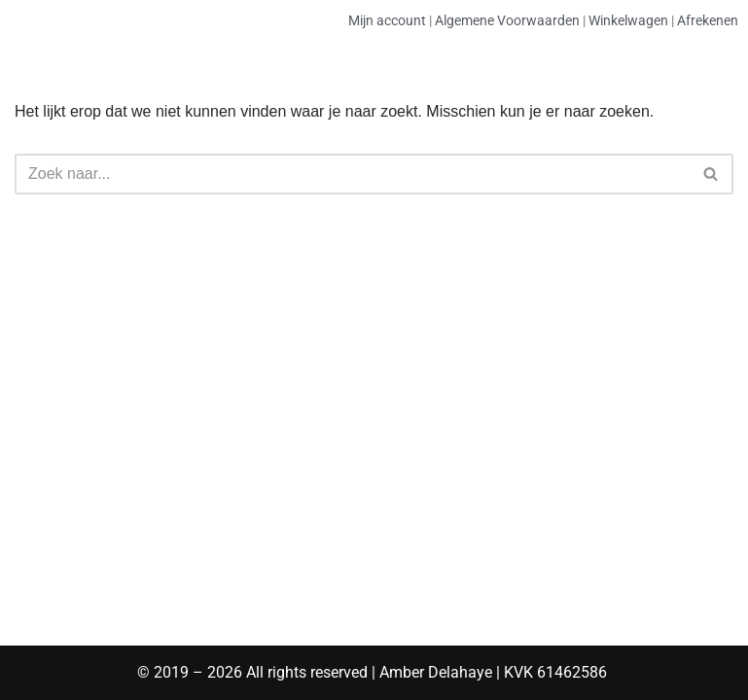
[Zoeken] (352, 174)
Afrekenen (708, 20)
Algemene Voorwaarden (507, 20)
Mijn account (387, 20)
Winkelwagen (628, 20)
